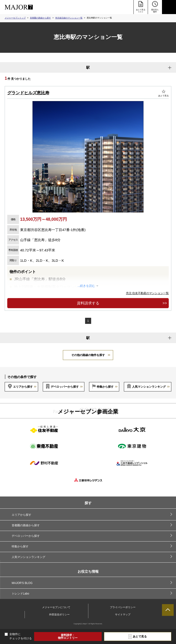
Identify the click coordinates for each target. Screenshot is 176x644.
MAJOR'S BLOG (22, 583)
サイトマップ (123, 614)
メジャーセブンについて (56, 607)
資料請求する (88, 303)
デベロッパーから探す (65, 387)
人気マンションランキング (149, 387)
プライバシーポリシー (123, 607)
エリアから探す (23, 387)
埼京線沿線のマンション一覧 (69, 18)
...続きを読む (86, 286)
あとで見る (140, 636)
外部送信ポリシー (59, 614)
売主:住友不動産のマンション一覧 (147, 293)
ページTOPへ (168, 610)
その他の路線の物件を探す (88, 355)
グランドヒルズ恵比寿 (28, 93)
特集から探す (105, 387)
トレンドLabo (20, 594)
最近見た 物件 (155, 7)
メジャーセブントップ (15, 18)
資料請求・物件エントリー (68, 636)
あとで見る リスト (141, 7)
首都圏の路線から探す (40, 18)
